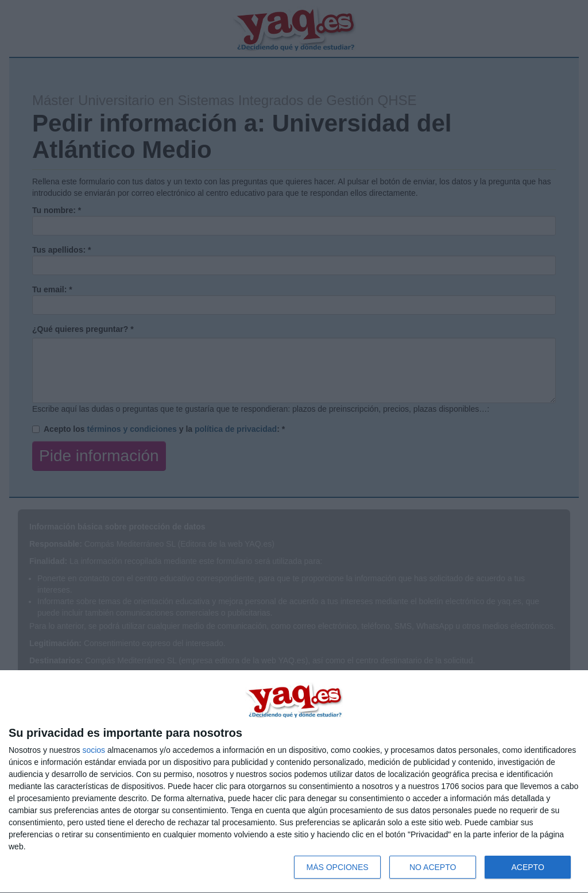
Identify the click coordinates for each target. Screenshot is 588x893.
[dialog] (294, 782)
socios (94, 750)
